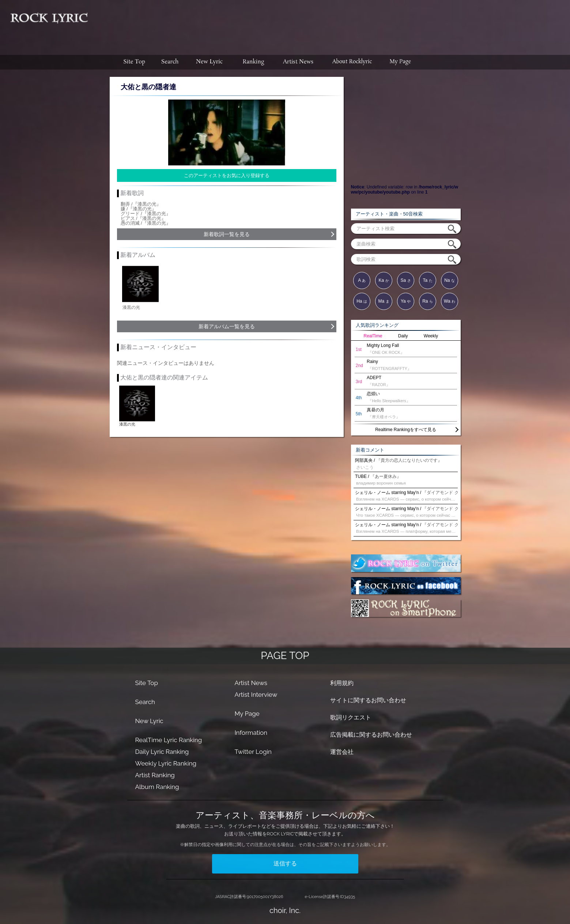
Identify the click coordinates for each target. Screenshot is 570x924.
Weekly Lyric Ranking (166, 763)
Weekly (431, 336)
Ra (428, 301)
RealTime (373, 336)
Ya (406, 301)
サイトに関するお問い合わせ (368, 700)
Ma (384, 301)
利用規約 (342, 683)
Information (251, 733)
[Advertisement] (332, 24)
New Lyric (149, 721)
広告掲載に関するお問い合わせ (371, 735)
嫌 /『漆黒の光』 (139, 209)
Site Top (147, 683)
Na (450, 280)
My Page (247, 714)
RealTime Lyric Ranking (169, 740)
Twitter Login (253, 752)
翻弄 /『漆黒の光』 (141, 204)
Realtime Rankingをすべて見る (406, 430)
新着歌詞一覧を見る (227, 234)
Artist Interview (256, 695)
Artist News (251, 683)
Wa (450, 301)
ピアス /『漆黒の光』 (143, 218)
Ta (427, 280)
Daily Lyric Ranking (162, 752)
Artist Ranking (155, 775)
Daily (403, 336)
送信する (285, 863)
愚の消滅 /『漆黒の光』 (146, 223)
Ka (384, 280)
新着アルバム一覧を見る (227, 326)
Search (145, 702)
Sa (405, 280)
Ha (362, 301)
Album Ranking (157, 787)
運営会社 (342, 752)
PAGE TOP (285, 656)
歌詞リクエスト (351, 717)
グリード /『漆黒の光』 (146, 214)
